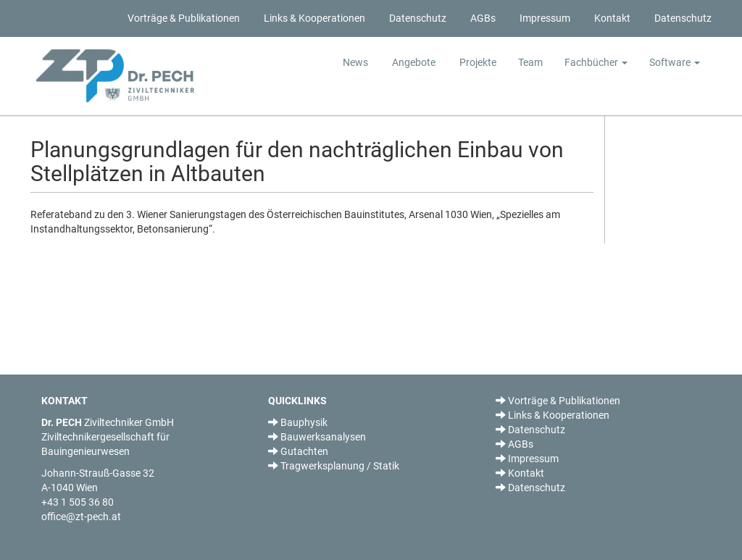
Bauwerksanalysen (317, 437)
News (355, 62)
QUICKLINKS (297, 401)
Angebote (413, 62)
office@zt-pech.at (81, 517)
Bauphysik (298, 422)
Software (675, 62)
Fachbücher (596, 62)
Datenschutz (417, 18)
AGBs (482, 18)
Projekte (477, 62)
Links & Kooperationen (313, 18)
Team (530, 62)
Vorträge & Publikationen (183, 18)
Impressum (544, 18)
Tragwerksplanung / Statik (334, 466)
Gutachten (298, 451)
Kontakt (611, 18)
